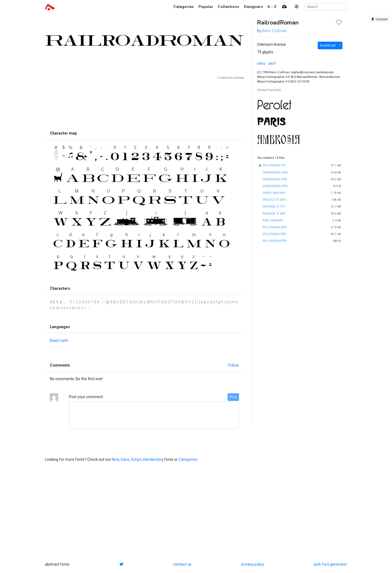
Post (233, 397)
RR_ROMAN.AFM (275, 227)
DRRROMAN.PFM (275, 186)
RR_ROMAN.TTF (274, 165)
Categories (188, 459)
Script (136, 459)
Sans (125, 459)
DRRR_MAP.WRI (274, 193)
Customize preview (230, 78)
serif (272, 63)
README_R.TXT (274, 207)
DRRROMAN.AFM (275, 173)
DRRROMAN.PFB (275, 179)
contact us (182, 564)
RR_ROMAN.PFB (274, 234)
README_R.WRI (274, 214)
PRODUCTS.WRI (274, 200)
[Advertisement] (144, 104)
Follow (234, 365)
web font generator (330, 564)
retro (261, 63)
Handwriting (153, 459)
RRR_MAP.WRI (273, 220)
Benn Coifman (274, 31)
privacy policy (253, 564)
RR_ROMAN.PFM (275, 241)
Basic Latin (59, 340)
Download (328, 45)
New (115, 459)
